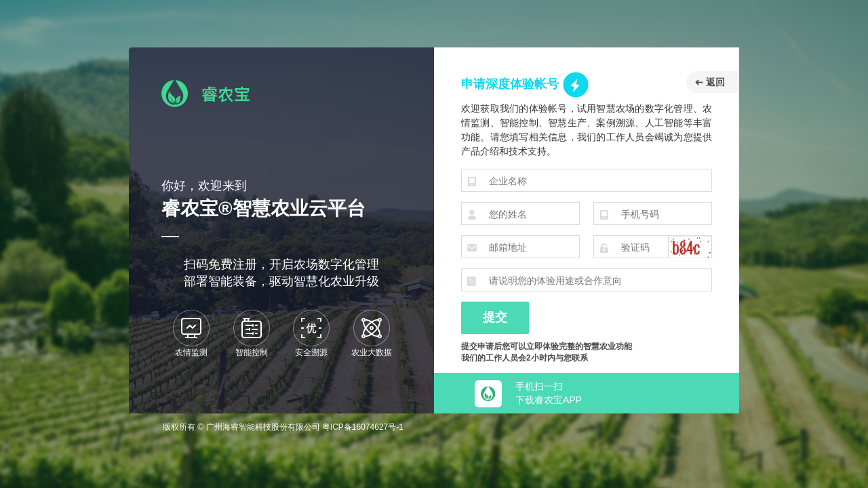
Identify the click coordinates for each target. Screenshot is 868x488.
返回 (710, 82)
